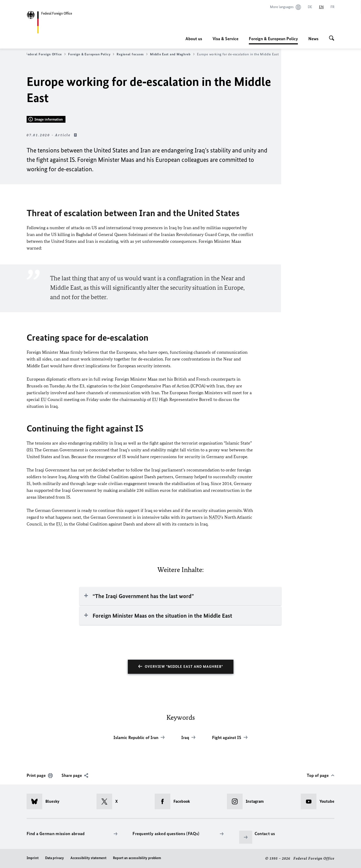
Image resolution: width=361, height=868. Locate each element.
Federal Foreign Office (46, 54)
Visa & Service (225, 39)
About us (194, 39)
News (313, 39)
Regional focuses (132, 54)
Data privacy (55, 858)
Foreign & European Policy (273, 39)
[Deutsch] (310, 7)
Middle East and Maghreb (172, 54)
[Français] (332, 7)
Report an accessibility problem (137, 858)
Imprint (33, 858)
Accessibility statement (88, 858)
